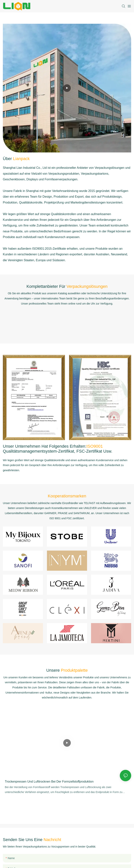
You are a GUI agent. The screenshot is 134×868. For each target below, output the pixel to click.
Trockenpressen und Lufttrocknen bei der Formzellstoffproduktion (49, 782)
